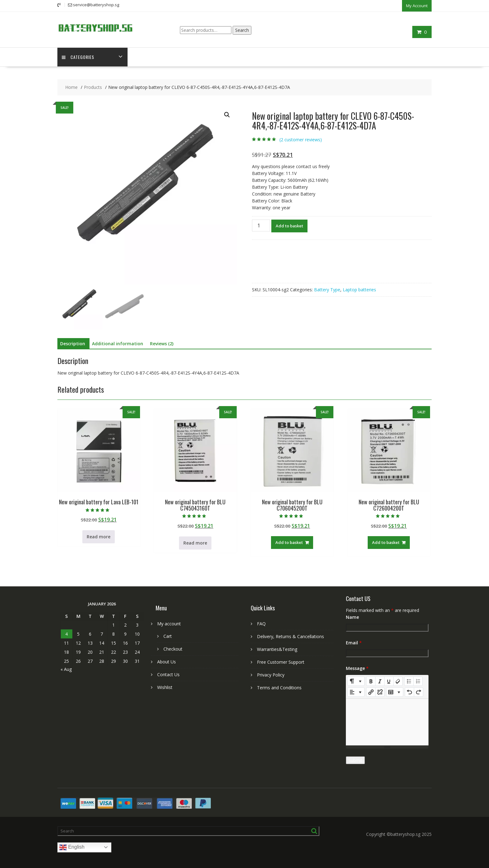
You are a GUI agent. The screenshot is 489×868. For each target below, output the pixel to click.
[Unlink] (380, 692)
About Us (167, 661)
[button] (227, 114)
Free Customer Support (281, 662)
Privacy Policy (271, 674)
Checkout (173, 649)
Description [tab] (73, 343)
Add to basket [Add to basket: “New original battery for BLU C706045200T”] (289, 542)
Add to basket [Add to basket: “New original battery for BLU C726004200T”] (386, 542)
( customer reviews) (301, 140)
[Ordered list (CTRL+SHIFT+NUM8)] (418, 681)
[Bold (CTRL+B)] (371, 681)
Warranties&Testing (277, 649)
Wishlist (165, 687)
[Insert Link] (371, 692)
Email (354, 642)
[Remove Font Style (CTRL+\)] (398, 681)
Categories (78, 57)
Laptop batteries (359, 289)
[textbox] (387, 722)
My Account (417, 5)
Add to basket (289, 225)
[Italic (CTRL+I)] (380, 681)
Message (357, 668)
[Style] (356, 681)
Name (352, 617)
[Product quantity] (261, 225)
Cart (168, 636)
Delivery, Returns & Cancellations (290, 636)
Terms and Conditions (279, 687)
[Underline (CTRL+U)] (389, 681)
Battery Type (327, 289)
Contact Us (168, 674)
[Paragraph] (356, 692)
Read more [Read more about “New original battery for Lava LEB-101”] (99, 536)
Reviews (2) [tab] (162, 343)
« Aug (66, 669)
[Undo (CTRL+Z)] (409, 692)
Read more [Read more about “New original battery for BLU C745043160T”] (195, 543)
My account (169, 623)
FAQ (261, 623)
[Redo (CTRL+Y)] (419, 692)
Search (242, 29)
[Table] (395, 692)
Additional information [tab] (118, 343)
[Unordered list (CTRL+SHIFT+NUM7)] (409, 681)
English (72, 847)
